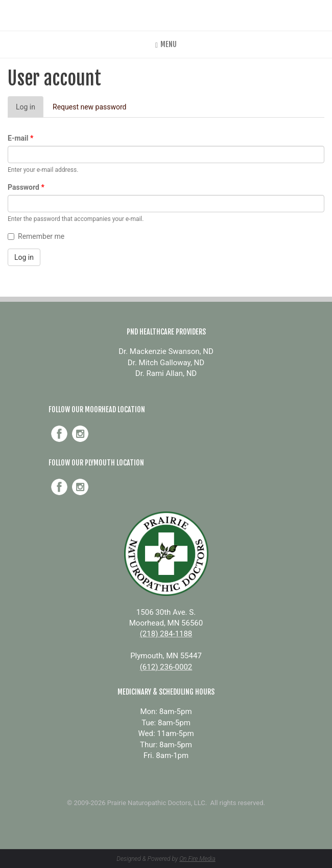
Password (26, 187)
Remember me (36, 236)
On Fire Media (197, 859)
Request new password (90, 107)
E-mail (20, 138)
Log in (30, 110)
